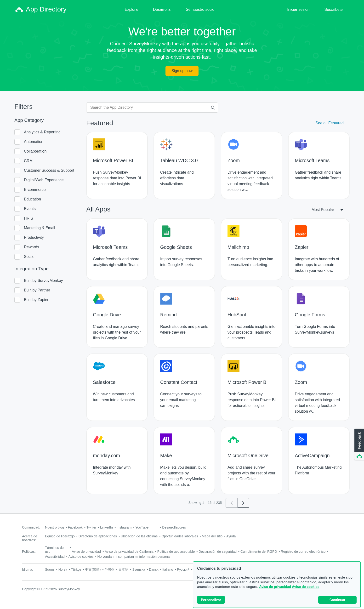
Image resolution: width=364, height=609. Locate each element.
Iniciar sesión (298, 9)
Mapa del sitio (212, 536)
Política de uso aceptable (176, 552)
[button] (359, 444)
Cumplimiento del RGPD (259, 552)
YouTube (142, 527)
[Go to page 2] (243, 503)
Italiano (168, 569)
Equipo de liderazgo (60, 536)
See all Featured (330, 123)
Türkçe (76, 569)
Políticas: (29, 552)
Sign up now (182, 71)
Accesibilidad (55, 557)
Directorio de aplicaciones (98, 536)
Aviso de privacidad (275, 591)
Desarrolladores (174, 527)
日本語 (123, 569)
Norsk (63, 569)
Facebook (75, 527)
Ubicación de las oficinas (139, 536)
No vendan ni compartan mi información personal (134, 557)
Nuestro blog (54, 527)
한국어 (109, 569)
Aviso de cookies (306, 591)
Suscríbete (334, 9)
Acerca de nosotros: (30, 538)
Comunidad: (31, 527)
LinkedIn (106, 527)
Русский (183, 569)
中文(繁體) (93, 569)
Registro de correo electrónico (303, 552)
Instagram (124, 527)
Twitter (91, 527)
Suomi (50, 569)
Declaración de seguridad (218, 552)
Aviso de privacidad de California (129, 552)
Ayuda (231, 536)
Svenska (139, 569)
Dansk (154, 569)
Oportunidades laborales (180, 536)
